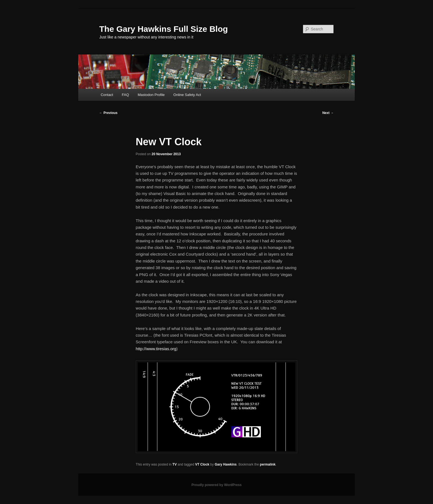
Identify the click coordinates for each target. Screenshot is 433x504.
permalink (268, 464)
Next (328, 113)
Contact (107, 95)
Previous (108, 113)
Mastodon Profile (151, 95)
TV (175, 464)
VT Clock (202, 464)
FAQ (126, 95)
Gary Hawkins (225, 464)
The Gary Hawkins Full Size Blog (164, 29)
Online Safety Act (187, 95)
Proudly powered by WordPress (216, 485)
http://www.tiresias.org (156, 349)
